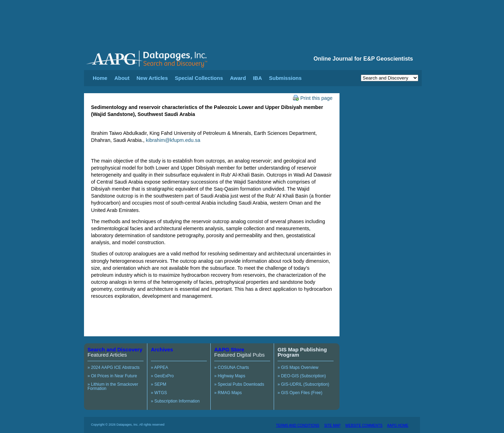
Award (238, 78)
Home (100, 78)
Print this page (313, 98)
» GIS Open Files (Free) (300, 393)
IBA (258, 78)
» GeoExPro (162, 376)
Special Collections (199, 78)
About (122, 78)
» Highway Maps (230, 376)
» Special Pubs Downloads (239, 384)
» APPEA (159, 367)
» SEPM (159, 384)
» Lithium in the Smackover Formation (113, 386)
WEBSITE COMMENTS (364, 425)
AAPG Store (229, 349)
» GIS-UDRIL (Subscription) (303, 384)
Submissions (285, 78)
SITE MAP (332, 425)
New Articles (152, 78)
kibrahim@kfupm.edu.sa (173, 140)
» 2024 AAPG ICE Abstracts (114, 367)
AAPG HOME (398, 425)
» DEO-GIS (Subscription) (302, 376)
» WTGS (159, 393)
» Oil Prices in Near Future (112, 376)
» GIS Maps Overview (298, 367)
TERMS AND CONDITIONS (297, 425)
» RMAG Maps (228, 393)
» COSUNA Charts (232, 367)
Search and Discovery (115, 349)
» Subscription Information (175, 401)
